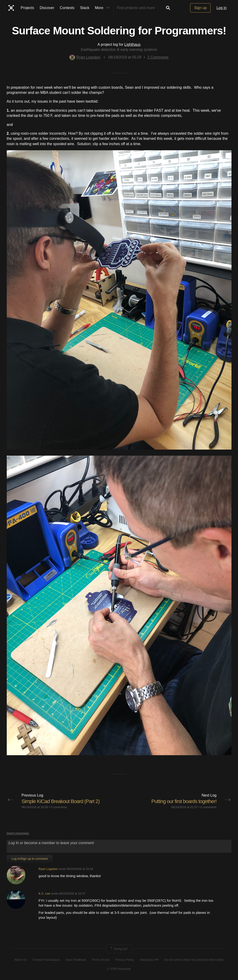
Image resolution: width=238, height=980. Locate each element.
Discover (47, 8)
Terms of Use (101, 960)
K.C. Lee (44, 893)
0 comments (59, 807)
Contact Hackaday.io (46, 960)
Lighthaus (132, 44)
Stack (85, 8)
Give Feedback (76, 960)
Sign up (200, 8)
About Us (21, 960)
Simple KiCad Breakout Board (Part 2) (61, 801)
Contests (67, 8)
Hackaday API (149, 960)
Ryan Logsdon (85, 57)
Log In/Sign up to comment (30, 859)
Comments (158, 57)
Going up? (119, 949)
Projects (27, 8)
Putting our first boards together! (184, 801)
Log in (221, 8)
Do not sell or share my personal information (194, 960)
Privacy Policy (125, 960)
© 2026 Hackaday (119, 969)
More (103, 8)
